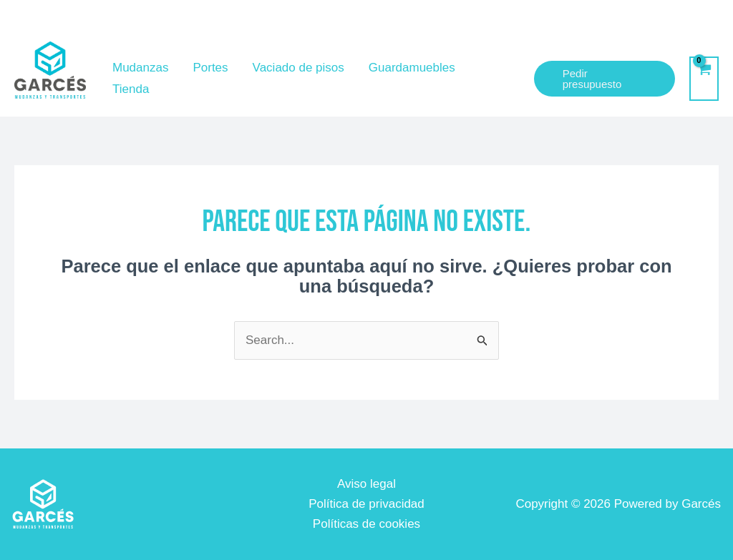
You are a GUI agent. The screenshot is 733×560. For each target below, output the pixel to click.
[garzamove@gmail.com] (520, 21)
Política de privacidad (366, 504)
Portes (210, 68)
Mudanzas (140, 68)
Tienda (131, 89)
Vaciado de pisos (298, 68)
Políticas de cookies (366, 524)
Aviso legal (366, 484)
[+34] (663, 21)
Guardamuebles (412, 68)
